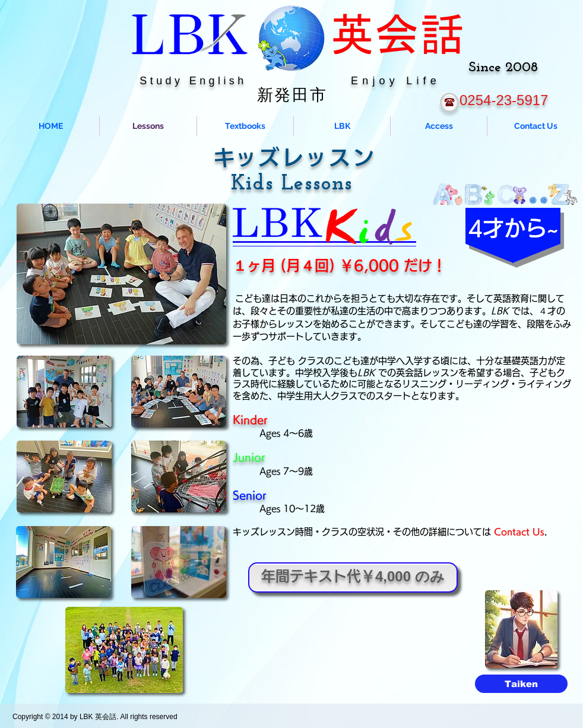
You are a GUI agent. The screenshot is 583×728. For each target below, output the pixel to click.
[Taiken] (521, 684)
